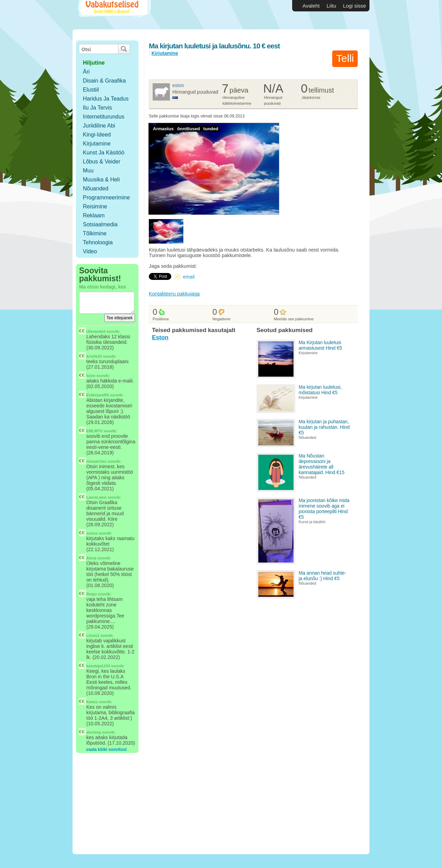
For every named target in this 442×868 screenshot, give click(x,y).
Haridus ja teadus (106, 99)
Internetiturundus (104, 117)
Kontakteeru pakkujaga (174, 294)
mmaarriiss (97, 461)
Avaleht (311, 6)
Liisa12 (93, 635)
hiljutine (94, 63)
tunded (211, 129)
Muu (88, 171)
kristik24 (94, 356)
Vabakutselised (113, 15)
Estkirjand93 (98, 395)
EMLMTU (94, 431)
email (189, 277)
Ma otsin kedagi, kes (103, 287)
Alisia (91, 558)
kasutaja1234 (98, 666)
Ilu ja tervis (97, 108)
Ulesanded (96, 331)
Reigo (92, 594)
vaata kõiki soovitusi (106, 749)
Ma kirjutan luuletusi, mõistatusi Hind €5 (320, 390)
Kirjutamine (97, 144)
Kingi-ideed (97, 135)
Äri (86, 72)
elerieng (94, 732)
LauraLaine (97, 497)
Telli (345, 58)
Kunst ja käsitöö (104, 153)
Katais (92, 702)
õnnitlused (189, 129)
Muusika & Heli (101, 180)
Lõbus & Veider (102, 162)
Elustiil (91, 90)
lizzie (91, 376)
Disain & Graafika (104, 81)
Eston (178, 85)
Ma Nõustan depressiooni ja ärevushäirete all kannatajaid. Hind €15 (322, 464)
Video (90, 251)
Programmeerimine (106, 197)
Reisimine (95, 206)
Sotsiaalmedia (100, 224)
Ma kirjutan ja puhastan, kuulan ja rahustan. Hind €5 (324, 427)
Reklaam (94, 215)
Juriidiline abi (99, 126)
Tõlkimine (95, 233)
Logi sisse (354, 6)
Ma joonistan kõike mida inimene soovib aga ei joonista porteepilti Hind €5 (324, 509)
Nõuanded (96, 188)
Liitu (331, 6)
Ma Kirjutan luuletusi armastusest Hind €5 (320, 345)
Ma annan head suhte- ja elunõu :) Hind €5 (322, 576)
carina (92, 533)
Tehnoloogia (98, 242)
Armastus (163, 129)
